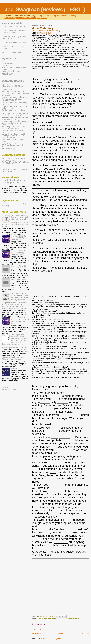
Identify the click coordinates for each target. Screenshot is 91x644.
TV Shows (6, 66)
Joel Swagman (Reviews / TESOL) (45, 10)
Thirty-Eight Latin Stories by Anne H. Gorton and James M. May (15, 115)
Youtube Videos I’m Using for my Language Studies (14, 159)
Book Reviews (7, 62)
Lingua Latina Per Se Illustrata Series (15, 121)
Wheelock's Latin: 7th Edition (12, 86)
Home (61, 633)
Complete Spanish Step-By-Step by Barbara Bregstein (15, 107)
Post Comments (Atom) (52, 639)
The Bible (5, 84)
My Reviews (9, 58)
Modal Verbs (54, 31)
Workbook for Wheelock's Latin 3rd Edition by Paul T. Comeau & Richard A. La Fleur (15, 93)
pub (50, 33)
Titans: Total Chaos (9, 143)
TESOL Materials (12, 23)
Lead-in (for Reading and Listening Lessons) (14, 181)
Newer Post (36, 633)
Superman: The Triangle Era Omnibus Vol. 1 (12, 124)
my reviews (45, 16)
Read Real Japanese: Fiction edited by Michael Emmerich (15, 118)
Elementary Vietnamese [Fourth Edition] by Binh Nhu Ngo (13, 128)
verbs (77, 619)
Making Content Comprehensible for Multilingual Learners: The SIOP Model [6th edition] (15, 136)
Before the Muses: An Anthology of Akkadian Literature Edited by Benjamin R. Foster (14, 99)
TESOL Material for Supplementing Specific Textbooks (15, 32)
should (54, 619)
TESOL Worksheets (40, 31)
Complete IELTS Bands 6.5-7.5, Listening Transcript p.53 (20, 238)
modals (45, 619)
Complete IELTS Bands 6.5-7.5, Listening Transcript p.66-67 (20, 253)
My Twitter (6, 387)
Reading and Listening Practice (14, 42)
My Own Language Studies (12, 52)
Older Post (85, 633)
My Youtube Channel (9, 389)
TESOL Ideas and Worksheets (13, 27)
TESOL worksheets (68, 619)
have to (39, 619)
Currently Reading (13, 81)
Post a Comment (37, 629)
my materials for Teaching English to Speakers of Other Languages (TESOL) (40, 17)
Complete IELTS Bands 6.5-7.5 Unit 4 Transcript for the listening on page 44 (20, 321)
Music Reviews (7, 73)
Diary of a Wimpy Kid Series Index (19, 267)
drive (40, 33)
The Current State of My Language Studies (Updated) (14, 170)
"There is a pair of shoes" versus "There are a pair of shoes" (14, 358)
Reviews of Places (9, 75)
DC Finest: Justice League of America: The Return (12, 146)
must (49, 619)
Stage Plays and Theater (11, 71)
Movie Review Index (19, 279)
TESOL (59, 619)
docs (45, 33)
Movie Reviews (7, 64)
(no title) (14, 369)
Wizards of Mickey (8, 149)
